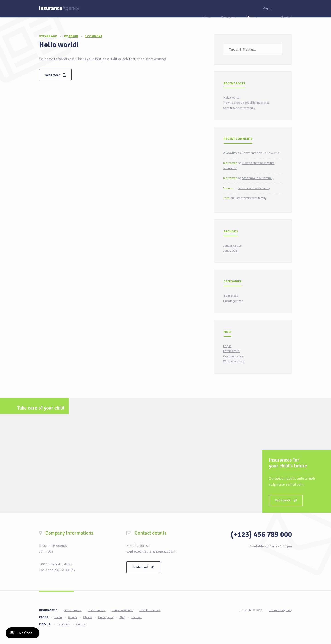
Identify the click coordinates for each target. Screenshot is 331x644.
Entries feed (231, 351)
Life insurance (73, 610)
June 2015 (230, 251)
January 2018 (233, 246)
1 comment (93, 36)
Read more (55, 75)
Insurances (231, 296)
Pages (267, 8)
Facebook (64, 624)
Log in (227, 346)
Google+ (82, 624)
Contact (287, 17)
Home (206, 17)
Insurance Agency (280, 610)
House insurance (122, 610)
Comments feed (234, 356)
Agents (73, 617)
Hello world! (59, 45)
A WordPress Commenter (241, 153)
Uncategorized (233, 301)
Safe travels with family (239, 108)
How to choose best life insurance (246, 103)
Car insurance (97, 610)
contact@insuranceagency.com (151, 551)
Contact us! (143, 567)
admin (73, 36)
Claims (88, 617)
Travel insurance (150, 610)
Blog (250, 17)
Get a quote (228, 17)
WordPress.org (234, 361)
